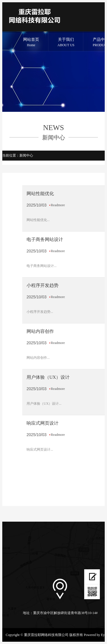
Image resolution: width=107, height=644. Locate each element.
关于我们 (66, 43)
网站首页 (31, 43)
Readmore (58, 205)
